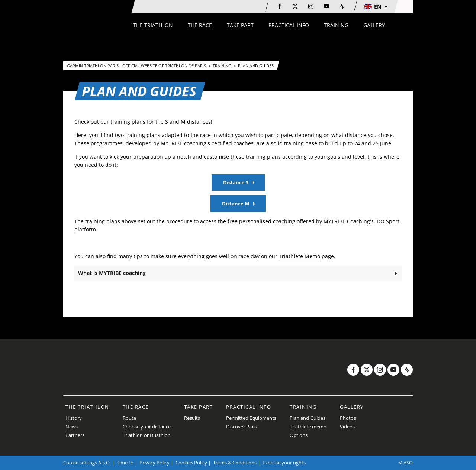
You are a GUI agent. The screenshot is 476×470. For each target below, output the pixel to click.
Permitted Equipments (251, 418)
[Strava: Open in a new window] (342, 6)
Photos (348, 418)
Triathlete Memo (300, 256)
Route (129, 418)
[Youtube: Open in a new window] (327, 6)
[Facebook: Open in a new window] (280, 6)
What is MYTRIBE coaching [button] (112, 273)
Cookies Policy (191, 463)
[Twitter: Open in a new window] (295, 6)
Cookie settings (80, 463)
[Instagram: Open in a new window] (311, 6)
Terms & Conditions (235, 463)
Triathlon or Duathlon (147, 435)
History (74, 418)
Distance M (236, 204)
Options (299, 435)
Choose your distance (147, 427)
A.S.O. (104, 463)
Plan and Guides (256, 66)
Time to (125, 463)
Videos (347, 427)
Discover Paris (242, 427)
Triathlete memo (308, 427)
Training (223, 66)
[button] (376, 7)
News (72, 427)
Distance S (236, 182)
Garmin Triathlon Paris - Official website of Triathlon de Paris (137, 66)
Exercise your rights (284, 463)
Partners (75, 435)
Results (192, 418)
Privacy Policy (155, 463)
